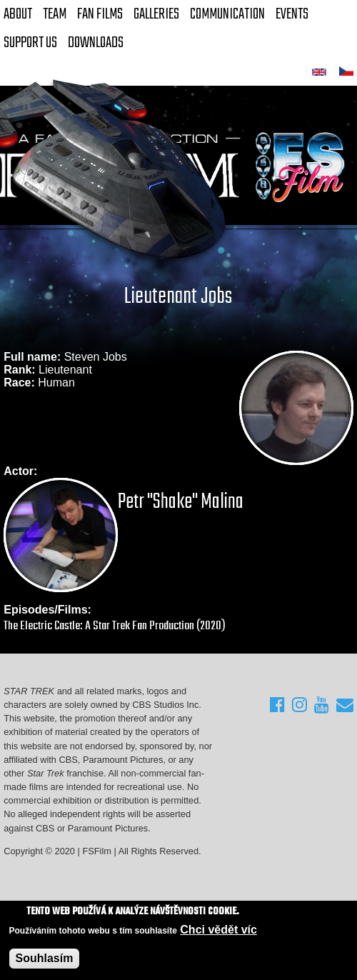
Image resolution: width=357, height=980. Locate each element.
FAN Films (100, 14)
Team (55, 14)
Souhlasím (45, 958)
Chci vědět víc (218, 930)
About (18, 14)
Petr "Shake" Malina (181, 502)
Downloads (96, 43)
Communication (227, 14)
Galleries (156, 14)
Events (292, 14)
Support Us (30, 43)
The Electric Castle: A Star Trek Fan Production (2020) (115, 626)
